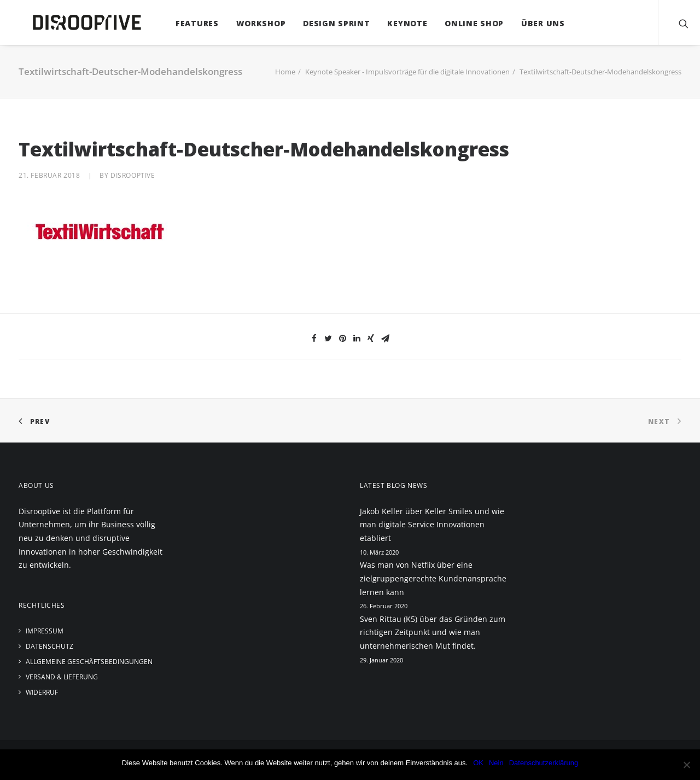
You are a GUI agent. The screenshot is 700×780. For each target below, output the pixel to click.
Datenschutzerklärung (544, 763)
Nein (496, 763)
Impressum (45, 631)
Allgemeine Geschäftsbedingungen (89, 662)
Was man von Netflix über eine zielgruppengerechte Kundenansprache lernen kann (433, 578)
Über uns (532, 23)
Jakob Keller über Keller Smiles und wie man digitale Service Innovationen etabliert (432, 525)
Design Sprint (325, 23)
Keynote (397, 23)
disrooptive (133, 175)
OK (478, 763)
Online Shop (464, 23)
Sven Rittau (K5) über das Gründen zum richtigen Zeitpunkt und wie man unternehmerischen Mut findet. (433, 632)
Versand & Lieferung (62, 677)
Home (285, 72)
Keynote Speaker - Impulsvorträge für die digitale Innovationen (407, 72)
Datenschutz (49, 646)
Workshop (250, 23)
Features (186, 23)
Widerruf (42, 692)
